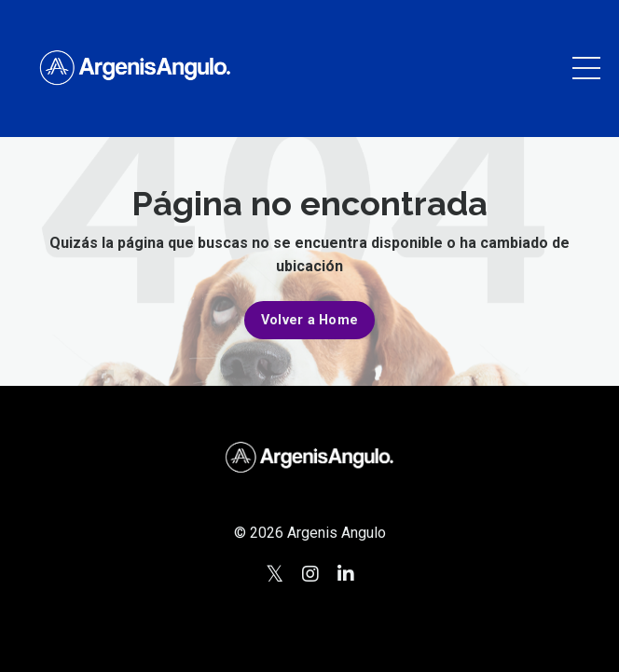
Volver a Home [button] (309, 320)
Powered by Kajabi (309, 624)
